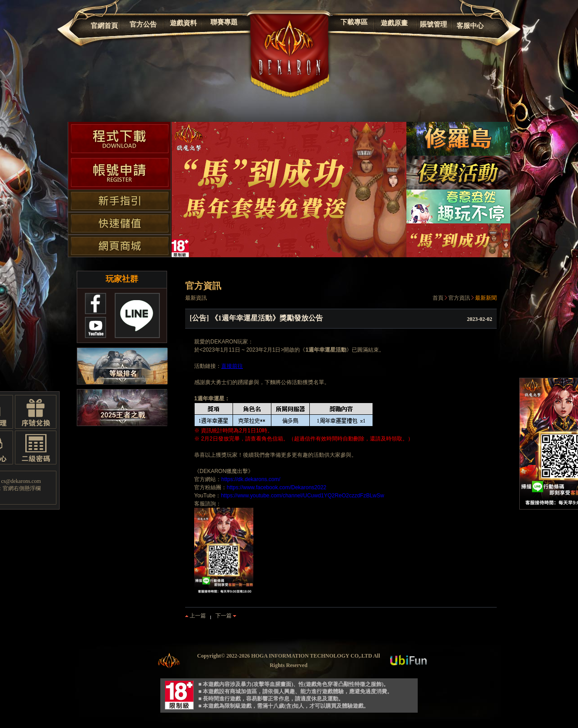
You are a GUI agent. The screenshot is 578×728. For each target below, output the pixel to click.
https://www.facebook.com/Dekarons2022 (277, 487)
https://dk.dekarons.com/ (251, 479)
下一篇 (226, 616)
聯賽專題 (224, 22)
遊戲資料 (183, 23)
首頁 (438, 298)
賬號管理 (433, 24)
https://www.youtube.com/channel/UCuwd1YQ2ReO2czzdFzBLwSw (303, 496)
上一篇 (196, 616)
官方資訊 (459, 298)
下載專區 (354, 22)
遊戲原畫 (394, 23)
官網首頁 (104, 26)
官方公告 (143, 24)
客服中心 (470, 26)
